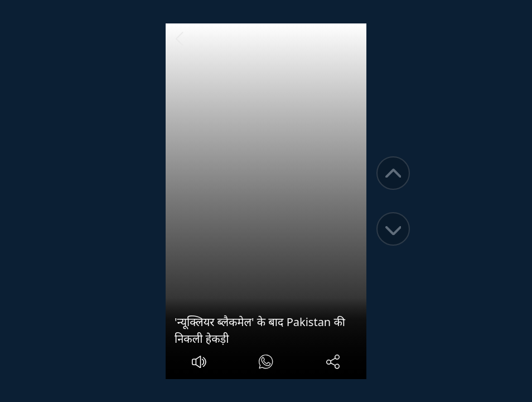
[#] (266, 363)
